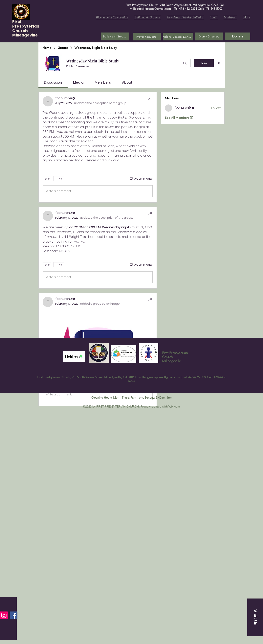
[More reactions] (59, 179)
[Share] (150, 99)
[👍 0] (47, 179)
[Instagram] (4, 615)
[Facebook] (14, 615)
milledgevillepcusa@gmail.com (150, 9)
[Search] (185, 63)
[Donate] (238, 36)
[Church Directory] (209, 36)
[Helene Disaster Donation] (178, 37)
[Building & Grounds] (115, 36)
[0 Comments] (141, 179)
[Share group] (218, 63)
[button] (147, 37)
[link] (53, 82)
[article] (98, 147)
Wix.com (174, 406)
